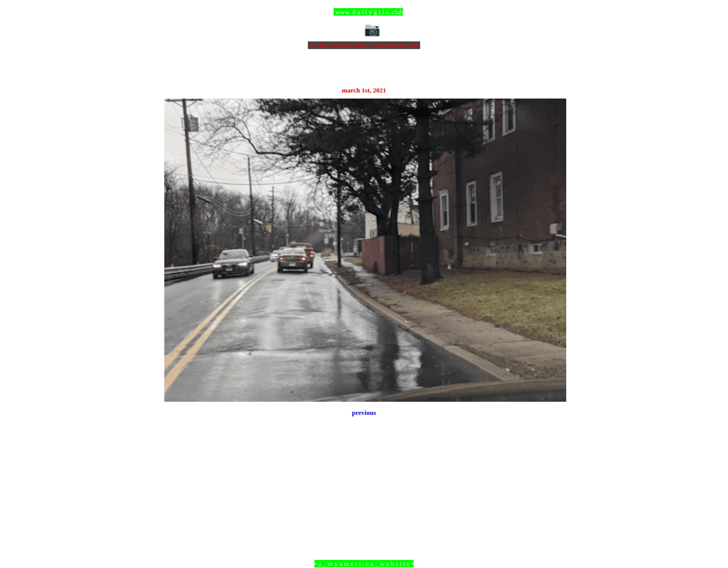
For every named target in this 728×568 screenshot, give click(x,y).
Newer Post (177, 509)
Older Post (552, 509)
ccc (364, 12)
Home (366, 509)
